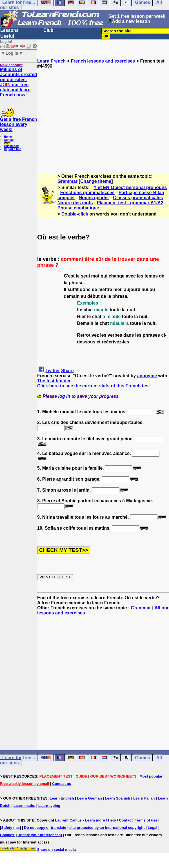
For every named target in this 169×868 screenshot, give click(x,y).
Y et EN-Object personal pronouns (130, 187)
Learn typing (49, 806)
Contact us (62, 784)
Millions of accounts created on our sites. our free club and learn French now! (19, 82)
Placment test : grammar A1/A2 (130, 203)
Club (48, 30)
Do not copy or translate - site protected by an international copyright (84, 828)
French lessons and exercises (103, 61)
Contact (9, 140)
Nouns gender (94, 198)
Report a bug (13, 149)
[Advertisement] (103, 118)
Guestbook (11, 146)
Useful (7, 36)
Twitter (53, 371)
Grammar (67, 181)
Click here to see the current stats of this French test (94, 386)
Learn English (62, 798)
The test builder (54, 381)
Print (7, 143)
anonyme (147, 376)
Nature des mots (75, 203)
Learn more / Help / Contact (109, 820)
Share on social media (56, 850)
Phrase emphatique (78, 208)
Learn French (51, 61)
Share (67, 371)
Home (8, 137)
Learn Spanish (117, 798)
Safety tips (10, 828)
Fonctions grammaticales (87, 193)
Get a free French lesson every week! (19, 124)
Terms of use (146, 820)
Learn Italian (144, 798)
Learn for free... (19, 758)
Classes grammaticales (138, 198)
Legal (153, 828)
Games (143, 758)
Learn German (89, 798)
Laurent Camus (69, 820)
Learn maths (24, 806)
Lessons (9, 30)
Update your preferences (39, 835)
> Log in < (12, 53)
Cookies (7, 835)
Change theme (96, 181)
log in (64, 396)
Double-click (75, 214)
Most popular (151, 776)
